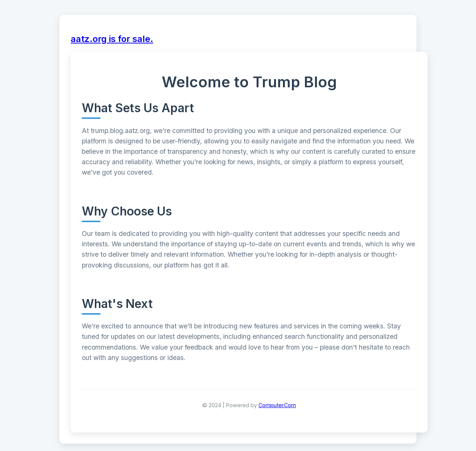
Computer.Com (277, 405)
